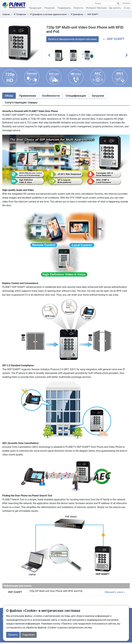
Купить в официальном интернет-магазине (72, 39)
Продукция (35, 8)
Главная (6, 14)
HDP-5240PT (93, 14)
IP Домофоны (77, 14)
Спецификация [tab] (76, 96)
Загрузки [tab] (98, 96)
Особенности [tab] (51, 96)
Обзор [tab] (9, 96)
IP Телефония (20, 14)
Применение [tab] (28, 96)
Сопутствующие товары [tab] (21, 102)
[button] (49, 55)
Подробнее (28, 635)
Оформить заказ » (115, 592)
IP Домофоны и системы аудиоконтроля (48, 14)
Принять (13, 635)
